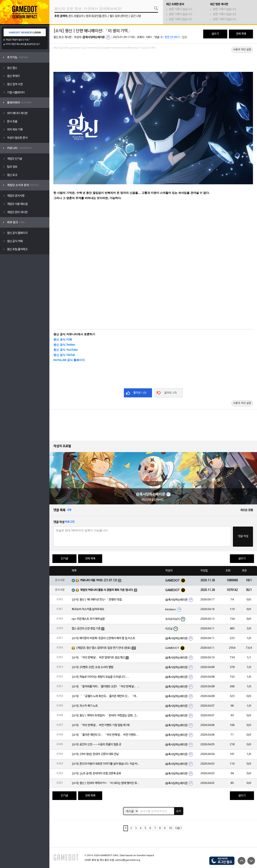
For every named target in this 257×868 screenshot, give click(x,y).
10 (170, 828)
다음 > (178, 828)
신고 (185, 37)
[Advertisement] (153, 62)
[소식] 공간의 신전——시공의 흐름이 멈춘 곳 (96, 745)
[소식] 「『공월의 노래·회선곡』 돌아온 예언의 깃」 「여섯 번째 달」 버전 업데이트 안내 (106, 696)
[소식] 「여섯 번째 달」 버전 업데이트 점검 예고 (98, 658)
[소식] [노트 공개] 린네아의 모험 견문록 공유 (96, 774)
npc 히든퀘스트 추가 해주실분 (88, 619)
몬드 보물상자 (76, 16)
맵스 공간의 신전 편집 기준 (86, 629)
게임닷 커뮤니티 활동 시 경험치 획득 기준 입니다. (107, 590)
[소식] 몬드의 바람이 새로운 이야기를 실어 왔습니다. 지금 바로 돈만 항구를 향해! (106, 764)
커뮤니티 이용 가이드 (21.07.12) (99, 580)
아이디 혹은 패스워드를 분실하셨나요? (23, 44)
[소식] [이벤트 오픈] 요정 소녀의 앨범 (92, 667)
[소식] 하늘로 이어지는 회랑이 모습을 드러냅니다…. (100, 677)
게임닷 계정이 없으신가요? (18, 40)
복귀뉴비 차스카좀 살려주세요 (88, 609)
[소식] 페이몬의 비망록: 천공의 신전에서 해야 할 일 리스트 (103, 638)
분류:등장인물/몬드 (97, 16)
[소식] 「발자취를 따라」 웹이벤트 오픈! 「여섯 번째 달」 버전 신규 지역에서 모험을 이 (106, 687)
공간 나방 (136, 16)
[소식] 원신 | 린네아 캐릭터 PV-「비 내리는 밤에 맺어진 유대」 (106, 783)
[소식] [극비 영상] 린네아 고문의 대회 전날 (95, 754)
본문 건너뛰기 (172, 37)
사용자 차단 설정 (242, 50)
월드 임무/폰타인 (119, 16)
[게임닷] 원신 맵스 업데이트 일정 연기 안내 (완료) (104, 648)
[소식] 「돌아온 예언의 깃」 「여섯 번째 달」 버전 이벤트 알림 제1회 (106, 735)
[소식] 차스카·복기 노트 (85, 706)
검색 (178, 811)
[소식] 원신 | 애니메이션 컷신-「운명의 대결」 (98, 600)
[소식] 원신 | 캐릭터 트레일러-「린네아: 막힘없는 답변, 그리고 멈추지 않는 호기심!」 (106, 716)
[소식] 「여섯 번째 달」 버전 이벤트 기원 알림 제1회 (101, 725)
